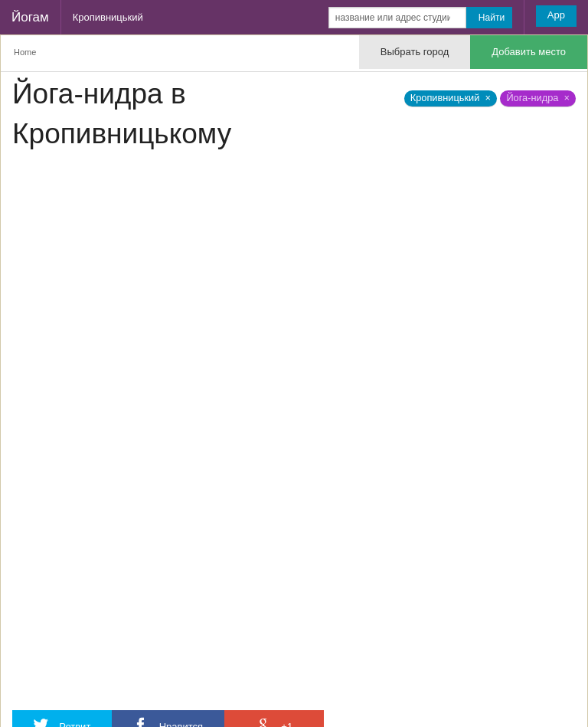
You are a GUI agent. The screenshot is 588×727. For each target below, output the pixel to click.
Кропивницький (108, 17)
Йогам (30, 17)
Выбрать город (415, 52)
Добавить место (529, 52)
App (556, 15)
